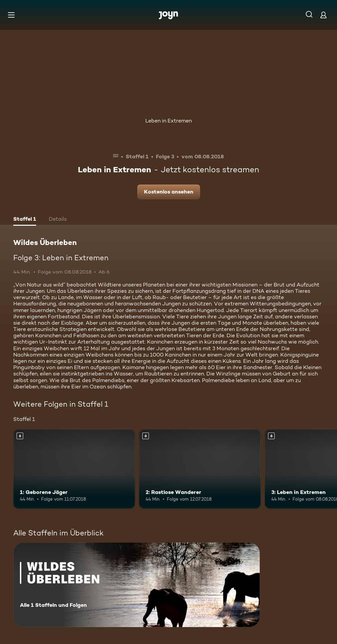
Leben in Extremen (168, 121)
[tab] (25, 220)
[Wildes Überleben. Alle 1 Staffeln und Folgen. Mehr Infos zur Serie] (136, 585)
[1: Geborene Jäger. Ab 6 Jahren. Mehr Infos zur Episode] (74, 469)
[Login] (323, 15)
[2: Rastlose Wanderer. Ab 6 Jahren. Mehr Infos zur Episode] (200, 469)
